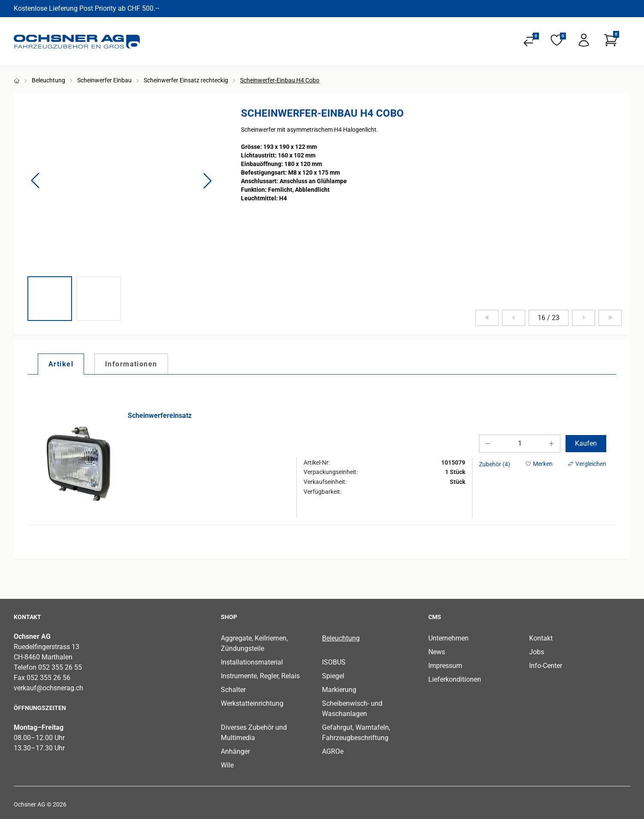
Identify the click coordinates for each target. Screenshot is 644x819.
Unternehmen (448, 638)
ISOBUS (334, 662)
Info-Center (546, 666)
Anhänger (235, 751)
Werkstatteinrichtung (252, 703)
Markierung (339, 690)
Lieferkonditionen (455, 679)
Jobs (537, 652)
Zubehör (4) (495, 464)
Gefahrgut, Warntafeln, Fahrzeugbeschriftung (356, 733)
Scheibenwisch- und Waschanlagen (352, 709)
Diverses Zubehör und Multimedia (254, 733)
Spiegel (333, 676)
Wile (227, 765)
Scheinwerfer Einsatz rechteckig (186, 80)
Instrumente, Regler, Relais (260, 676)
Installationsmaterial (252, 662)
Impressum (445, 666)
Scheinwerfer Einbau (104, 80)
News (437, 652)
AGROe (333, 751)
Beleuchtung (48, 80)
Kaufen (586, 443)
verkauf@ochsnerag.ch (48, 688)
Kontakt (541, 638)
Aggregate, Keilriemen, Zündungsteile (254, 643)
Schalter (233, 690)
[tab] (61, 364)
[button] (35, 181)
